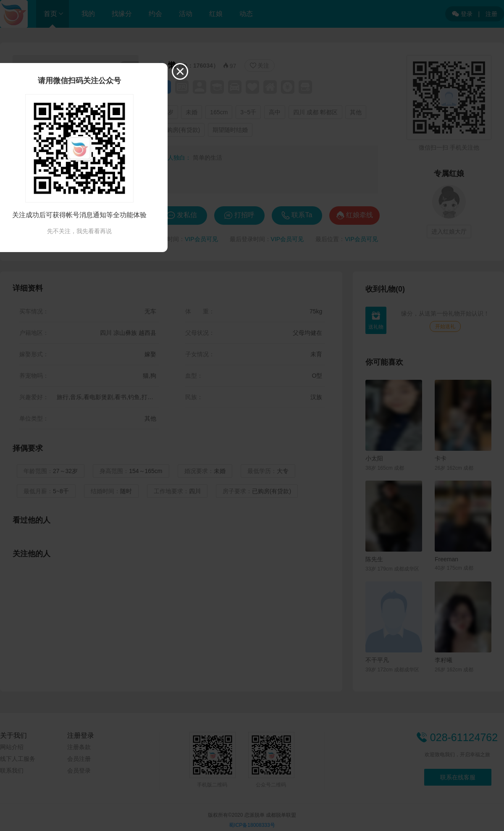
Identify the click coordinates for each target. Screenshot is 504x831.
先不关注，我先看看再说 (79, 231)
